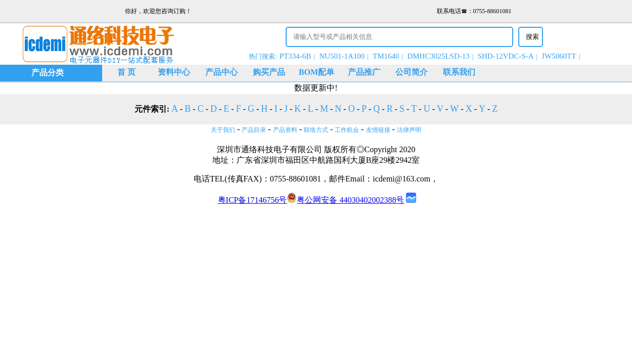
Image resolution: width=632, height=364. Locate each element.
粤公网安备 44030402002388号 (345, 200)
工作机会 (347, 130)
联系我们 (459, 72)
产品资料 (285, 130)
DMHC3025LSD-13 (438, 56)
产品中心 (221, 72)
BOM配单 (317, 72)
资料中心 (174, 72)
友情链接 (378, 130)
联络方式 (316, 130)
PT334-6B (296, 56)
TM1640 (386, 56)
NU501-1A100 (342, 56)
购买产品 (269, 72)
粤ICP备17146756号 (253, 200)
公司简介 (412, 72)
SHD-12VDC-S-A (506, 56)
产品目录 (254, 130)
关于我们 (223, 130)
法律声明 (409, 130)
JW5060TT (559, 56)
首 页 (126, 72)
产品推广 (364, 72)
